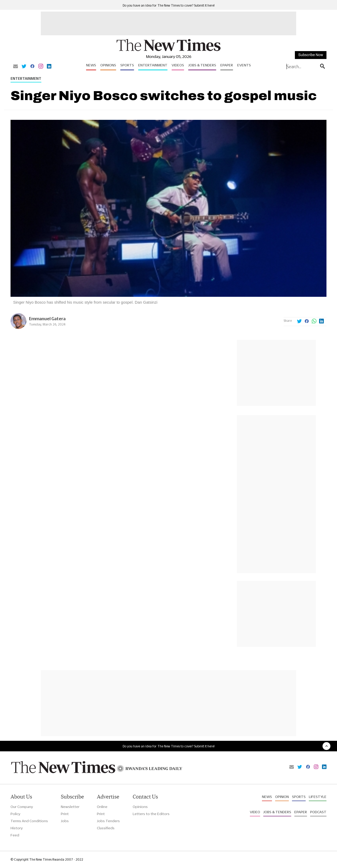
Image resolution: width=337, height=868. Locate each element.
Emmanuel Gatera (47, 319)
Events (244, 65)
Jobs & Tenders (202, 65)
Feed (15, 835)
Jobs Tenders (108, 821)
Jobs (65, 821)
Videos (178, 65)
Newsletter (70, 807)
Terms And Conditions (29, 821)
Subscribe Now (311, 55)
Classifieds (106, 828)
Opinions (108, 65)
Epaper (227, 65)
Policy (15, 814)
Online (102, 807)
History (17, 828)
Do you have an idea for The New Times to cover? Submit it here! (169, 5)
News (91, 65)
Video (255, 812)
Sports (127, 65)
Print (65, 814)
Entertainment (153, 65)
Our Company (22, 807)
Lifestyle (318, 797)
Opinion (282, 797)
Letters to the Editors (151, 814)
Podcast (318, 812)
